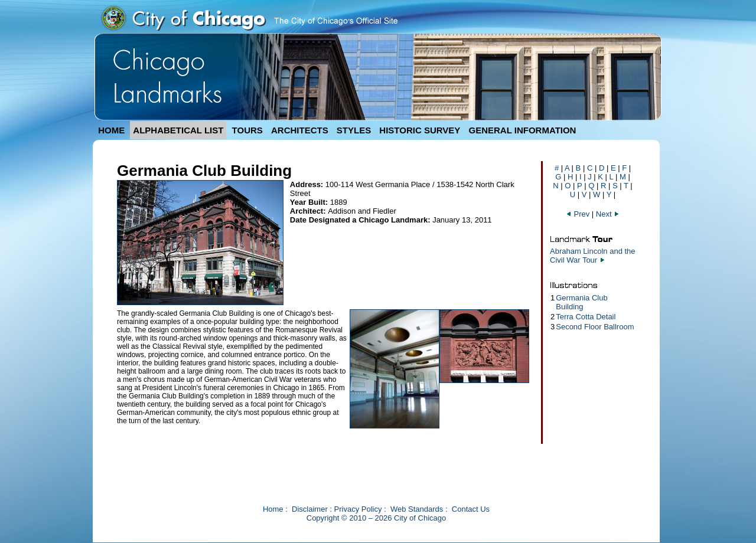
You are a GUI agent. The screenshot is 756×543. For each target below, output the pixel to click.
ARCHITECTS (300, 130)
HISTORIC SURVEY (420, 130)
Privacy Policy (358, 509)
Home (273, 509)
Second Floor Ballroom (595, 327)
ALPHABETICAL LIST (178, 130)
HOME (111, 130)
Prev (579, 214)
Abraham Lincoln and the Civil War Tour (593, 256)
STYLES (354, 130)
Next (608, 214)
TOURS (247, 130)
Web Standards (417, 509)
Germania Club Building (581, 302)
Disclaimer (310, 509)
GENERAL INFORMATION (523, 130)
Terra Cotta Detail (586, 317)
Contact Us (471, 509)
